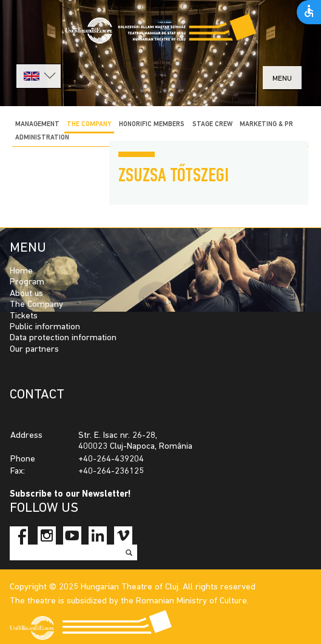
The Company (36, 305)
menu (282, 79)
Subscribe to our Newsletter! (70, 495)
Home (21, 271)
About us (26, 294)
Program (27, 282)
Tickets (24, 316)
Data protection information (63, 338)
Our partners (34, 350)
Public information (45, 327)
